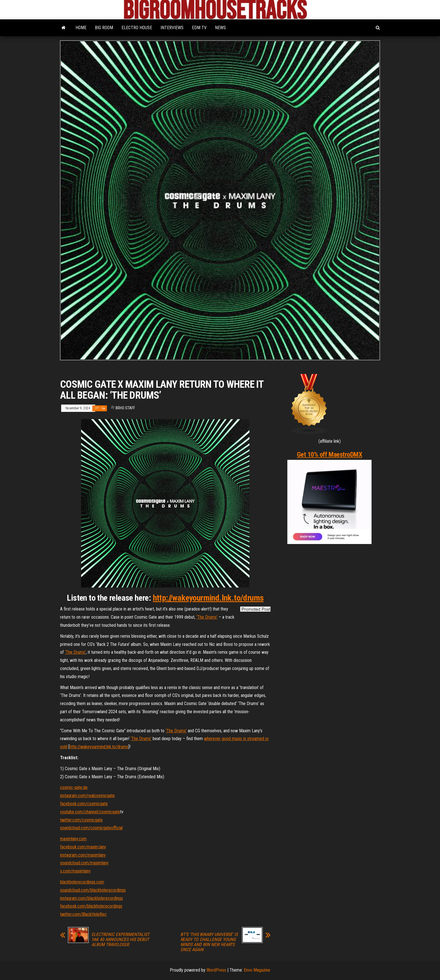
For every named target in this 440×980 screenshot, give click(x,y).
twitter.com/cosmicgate (81, 820)
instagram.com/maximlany (83, 855)
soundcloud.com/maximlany (84, 863)
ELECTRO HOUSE (137, 28)
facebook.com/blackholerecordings (91, 906)
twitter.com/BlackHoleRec (83, 914)
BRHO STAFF (125, 408)
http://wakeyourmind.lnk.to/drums (208, 598)
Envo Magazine (257, 970)
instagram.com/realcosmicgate (87, 796)
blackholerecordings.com (82, 882)
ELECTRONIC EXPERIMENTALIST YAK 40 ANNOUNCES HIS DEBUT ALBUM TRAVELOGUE (120, 940)
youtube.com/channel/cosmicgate (90, 812)
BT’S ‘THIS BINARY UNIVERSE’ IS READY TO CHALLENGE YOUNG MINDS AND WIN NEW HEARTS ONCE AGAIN (209, 942)
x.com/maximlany (75, 871)
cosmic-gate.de (74, 787)
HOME (81, 28)
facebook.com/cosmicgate (84, 804)
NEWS (220, 28)
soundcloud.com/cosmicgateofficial (91, 828)
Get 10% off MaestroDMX (329, 455)
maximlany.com (73, 839)
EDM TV (199, 28)
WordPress (216, 970)
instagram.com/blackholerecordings (91, 898)
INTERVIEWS (172, 28)
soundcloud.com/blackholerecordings (93, 890)
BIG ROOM (104, 28)
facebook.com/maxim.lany (83, 847)
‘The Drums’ (207, 617)
